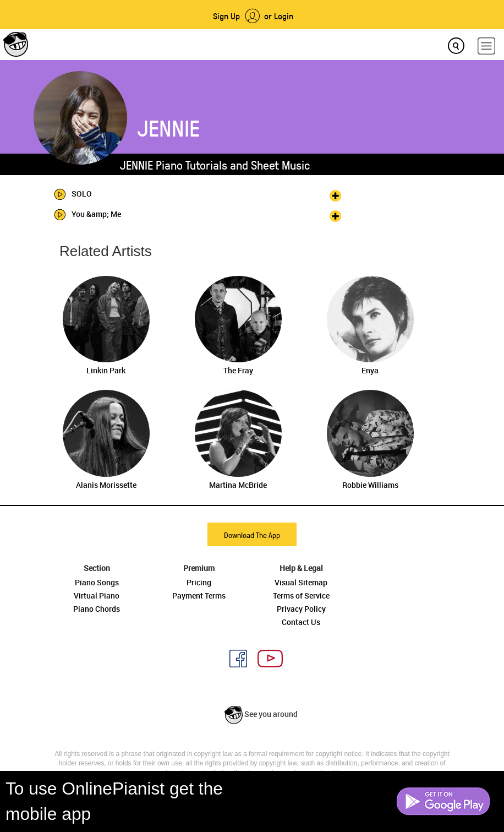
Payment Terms (199, 596)
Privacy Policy (301, 609)
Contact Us (301, 622)
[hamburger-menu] (486, 46)
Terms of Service (301, 596)
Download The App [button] (252, 535)
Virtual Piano (97, 596)
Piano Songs (97, 582)
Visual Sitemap (301, 582)
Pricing (199, 582)
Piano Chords (97, 609)
